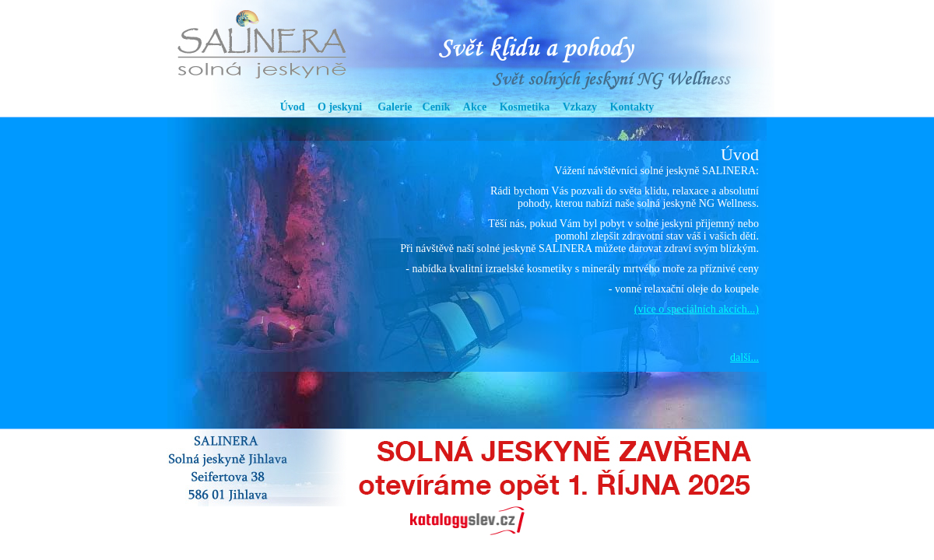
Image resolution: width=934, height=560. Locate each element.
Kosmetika (525, 107)
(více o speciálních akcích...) (697, 309)
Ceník (437, 107)
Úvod (293, 107)
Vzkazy (580, 107)
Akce (475, 107)
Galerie (395, 107)
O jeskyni (340, 107)
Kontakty (632, 107)
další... (744, 357)
